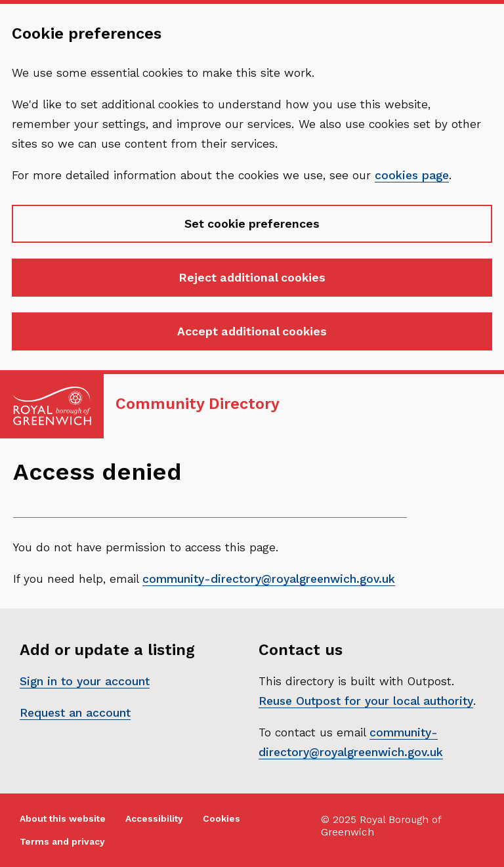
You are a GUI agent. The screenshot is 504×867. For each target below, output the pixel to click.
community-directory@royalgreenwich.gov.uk (269, 579)
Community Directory (198, 404)
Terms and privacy (62, 842)
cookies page (412, 175)
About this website (63, 819)
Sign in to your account (85, 681)
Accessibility (154, 819)
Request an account (75, 713)
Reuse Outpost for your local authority (366, 701)
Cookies (221, 819)
